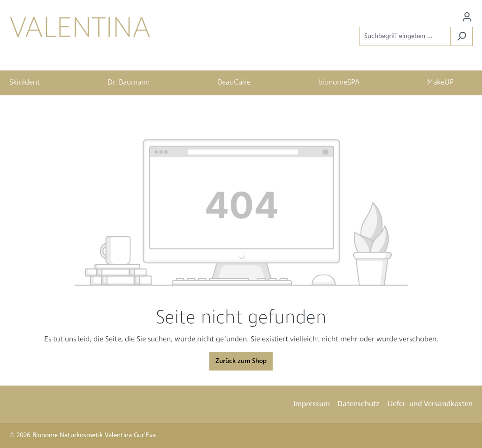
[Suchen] (461, 36)
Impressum (312, 404)
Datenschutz (359, 404)
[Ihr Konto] (467, 17)
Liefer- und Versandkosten (430, 404)
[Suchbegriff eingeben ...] (405, 36)
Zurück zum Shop (241, 361)
